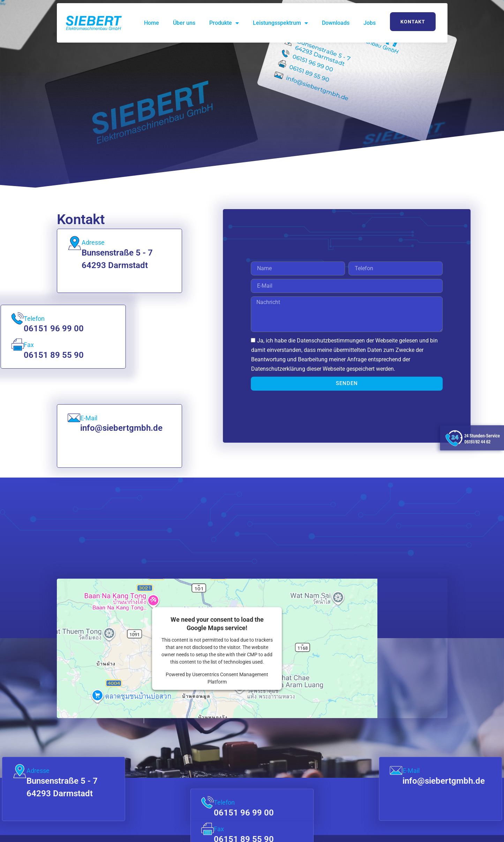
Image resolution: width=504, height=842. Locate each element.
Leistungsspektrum (280, 23)
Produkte (224, 23)
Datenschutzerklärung (309, 369)
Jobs (370, 23)
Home (152, 23)
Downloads (336, 23)
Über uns (184, 23)
